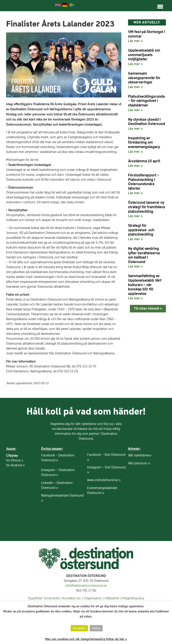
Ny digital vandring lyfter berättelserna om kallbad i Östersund (144, 259)
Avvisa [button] (96, 628)
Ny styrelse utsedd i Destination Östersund (147, 126)
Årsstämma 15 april (144, 165)
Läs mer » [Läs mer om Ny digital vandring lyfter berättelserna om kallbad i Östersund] (135, 270)
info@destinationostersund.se (86, 590)
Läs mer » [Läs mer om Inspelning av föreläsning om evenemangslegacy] (135, 155)
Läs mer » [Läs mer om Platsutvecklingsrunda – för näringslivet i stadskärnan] (135, 114)
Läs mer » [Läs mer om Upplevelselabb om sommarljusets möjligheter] (135, 68)
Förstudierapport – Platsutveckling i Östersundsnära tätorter (144, 186)
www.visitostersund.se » (104, 484)
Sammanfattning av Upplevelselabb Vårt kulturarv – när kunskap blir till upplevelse (145, 289)
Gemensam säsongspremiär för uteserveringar (144, 82)
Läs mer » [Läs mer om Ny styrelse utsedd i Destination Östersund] (135, 133)
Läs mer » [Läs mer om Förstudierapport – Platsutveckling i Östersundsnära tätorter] (135, 197)
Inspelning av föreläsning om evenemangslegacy (144, 146)
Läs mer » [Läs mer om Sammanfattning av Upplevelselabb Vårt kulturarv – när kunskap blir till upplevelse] (135, 302)
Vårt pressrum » (139, 467)
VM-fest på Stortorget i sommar (147, 38)
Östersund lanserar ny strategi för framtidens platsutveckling (147, 211)
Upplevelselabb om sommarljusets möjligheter (144, 59)
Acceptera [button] (79, 628)
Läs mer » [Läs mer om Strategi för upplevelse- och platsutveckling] (135, 243)
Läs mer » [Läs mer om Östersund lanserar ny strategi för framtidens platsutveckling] (135, 220)
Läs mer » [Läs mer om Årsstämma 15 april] (135, 170)
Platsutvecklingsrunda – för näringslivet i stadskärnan (146, 105)
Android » (18, 469)
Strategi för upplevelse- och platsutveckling (141, 234)
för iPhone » (15, 464)
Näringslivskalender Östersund (62, 500)
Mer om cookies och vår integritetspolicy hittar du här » (86, 639)
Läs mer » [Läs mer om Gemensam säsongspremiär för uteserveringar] (135, 91)
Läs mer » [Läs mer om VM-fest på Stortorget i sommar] (135, 45)
